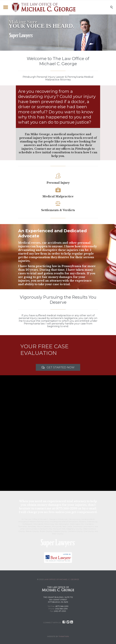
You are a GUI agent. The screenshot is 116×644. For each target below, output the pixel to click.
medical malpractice (59, 315)
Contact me (43, 149)
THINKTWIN (64, 636)
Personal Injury (58, 183)
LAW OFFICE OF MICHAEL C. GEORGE (62, 579)
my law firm (38, 254)
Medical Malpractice (58, 196)
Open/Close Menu (6, 7)
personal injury (28, 318)
